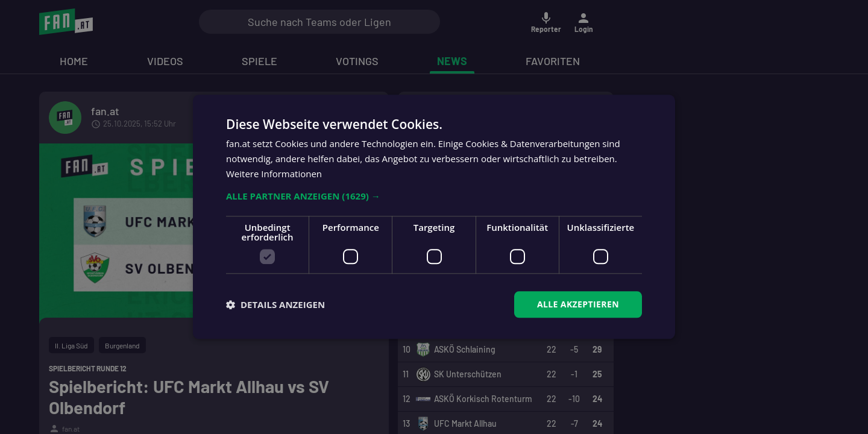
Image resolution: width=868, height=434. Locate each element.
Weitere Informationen (274, 174)
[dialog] (434, 217)
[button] (434, 196)
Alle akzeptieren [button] (578, 304)
